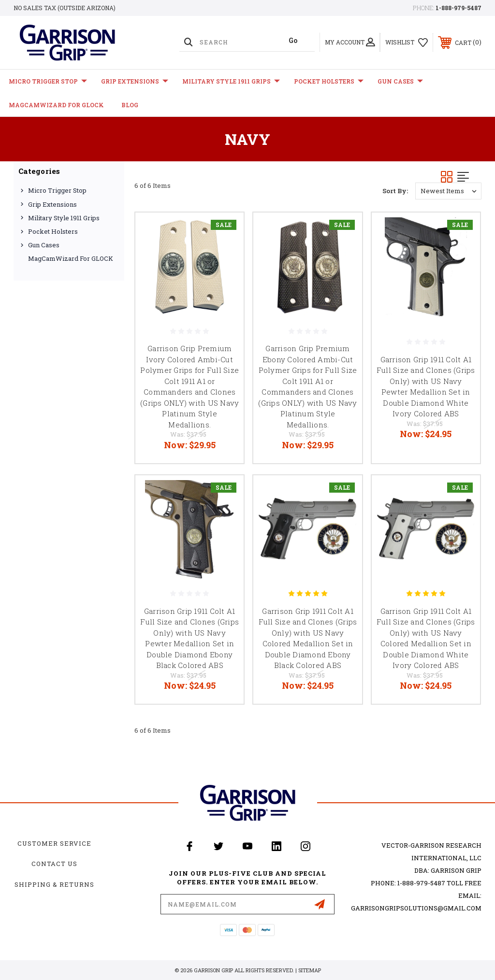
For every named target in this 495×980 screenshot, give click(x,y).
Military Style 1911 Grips (231, 81)
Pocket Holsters (329, 81)
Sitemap (310, 970)
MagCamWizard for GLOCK (56, 105)
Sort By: (395, 191)
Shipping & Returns (54, 884)
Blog (130, 105)
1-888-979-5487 (459, 8)
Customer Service (54, 843)
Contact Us (54, 864)
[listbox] (448, 191)
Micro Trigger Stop (48, 81)
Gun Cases (400, 81)
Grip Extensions (135, 81)
